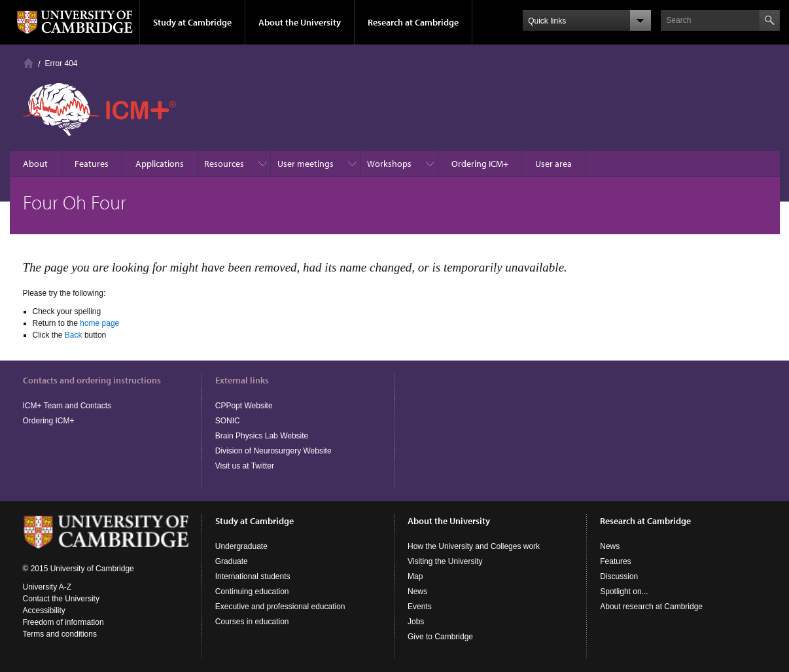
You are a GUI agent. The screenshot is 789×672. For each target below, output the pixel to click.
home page (99, 323)
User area (553, 164)
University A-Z (47, 587)
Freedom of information (63, 622)
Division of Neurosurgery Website (273, 451)
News (417, 592)
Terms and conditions (60, 634)
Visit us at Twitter (245, 466)
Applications (160, 164)
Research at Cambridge (413, 22)
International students (253, 576)
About (35, 164)
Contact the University (61, 599)
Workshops (389, 164)
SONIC (228, 421)
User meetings (306, 164)
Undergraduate (241, 546)
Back (74, 335)
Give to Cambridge (440, 637)
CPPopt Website (244, 406)
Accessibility (44, 610)
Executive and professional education (280, 607)
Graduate (232, 561)
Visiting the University (445, 561)
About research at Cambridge (651, 607)
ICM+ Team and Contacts (67, 406)
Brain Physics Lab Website (262, 436)
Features (92, 164)
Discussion (619, 576)
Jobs (416, 622)
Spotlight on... (624, 592)
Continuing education (252, 592)
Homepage (28, 63)
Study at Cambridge (192, 22)
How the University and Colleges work (474, 546)
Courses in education (252, 622)
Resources (224, 164)
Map (415, 576)
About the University (300, 22)
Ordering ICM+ (480, 164)
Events (420, 607)
